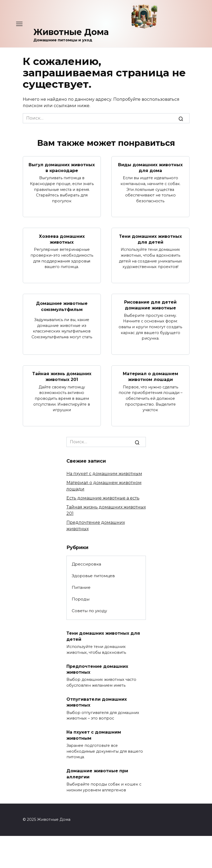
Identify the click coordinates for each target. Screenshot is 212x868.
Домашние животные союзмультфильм (62, 306)
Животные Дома (71, 32)
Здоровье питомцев (93, 576)
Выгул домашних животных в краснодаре (62, 167)
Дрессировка (86, 564)
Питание (81, 587)
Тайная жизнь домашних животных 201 (62, 377)
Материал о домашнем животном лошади (150, 377)
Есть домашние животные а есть (103, 498)
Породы (81, 599)
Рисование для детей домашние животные (150, 305)
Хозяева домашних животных (62, 239)
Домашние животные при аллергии (97, 774)
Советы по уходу (89, 611)
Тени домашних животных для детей (150, 239)
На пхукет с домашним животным (104, 474)
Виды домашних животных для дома (150, 167)
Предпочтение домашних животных (97, 669)
